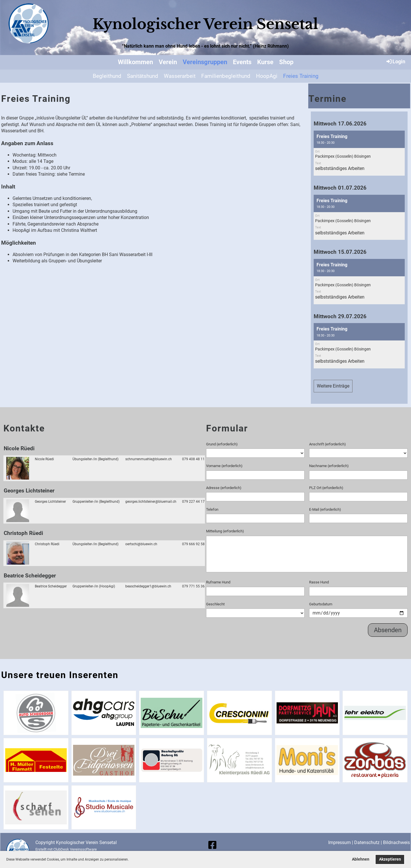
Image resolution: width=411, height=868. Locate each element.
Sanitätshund (143, 76)
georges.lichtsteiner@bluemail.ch (151, 502)
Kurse (265, 62)
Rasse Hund (319, 582)
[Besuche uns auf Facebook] (212, 845)
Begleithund (107, 76)
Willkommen (135, 62)
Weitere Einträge (333, 386)
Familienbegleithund (226, 76)
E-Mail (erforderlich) (325, 509)
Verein (168, 62)
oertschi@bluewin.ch (141, 544)
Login (395, 61)
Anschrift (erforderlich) (328, 444)
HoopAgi (267, 76)
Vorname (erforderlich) (224, 466)
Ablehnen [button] (361, 859)
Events (242, 62)
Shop (286, 62)
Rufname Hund (218, 582)
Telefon (212, 509)
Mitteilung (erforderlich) (225, 531)
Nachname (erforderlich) (329, 466)
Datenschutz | (369, 842)
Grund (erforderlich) (222, 444)
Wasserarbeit (180, 76)
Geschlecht (215, 604)
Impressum (340, 842)
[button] (130, 860)
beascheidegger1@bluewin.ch (148, 586)
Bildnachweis (396, 842)
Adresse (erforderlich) (224, 488)
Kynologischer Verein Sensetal (205, 24)
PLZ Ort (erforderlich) (326, 488)
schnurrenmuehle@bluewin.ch (149, 459)
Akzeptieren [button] (390, 859)
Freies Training (301, 76)
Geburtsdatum (321, 604)
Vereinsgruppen (205, 62)
